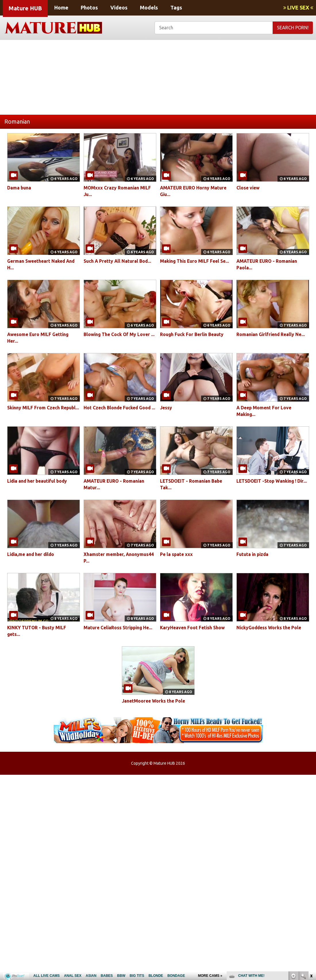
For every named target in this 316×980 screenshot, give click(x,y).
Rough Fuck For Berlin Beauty (193, 334)
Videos (119, 7)
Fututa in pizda (253, 554)
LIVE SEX (298, 7)
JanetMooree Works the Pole (154, 701)
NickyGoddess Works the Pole (270, 628)
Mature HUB (25, 8)
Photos (89, 7)
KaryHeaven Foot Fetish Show (193, 628)
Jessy (166, 408)
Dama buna (19, 188)
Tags (176, 7)
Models (149, 7)
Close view (248, 188)
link (311, 890)
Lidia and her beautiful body (39, 481)
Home (61, 7)
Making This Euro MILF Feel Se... (196, 261)
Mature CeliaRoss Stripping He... (120, 628)
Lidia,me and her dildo (32, 554)
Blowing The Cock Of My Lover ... (120, 334)
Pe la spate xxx (177, 554)
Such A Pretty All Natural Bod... (118, 261)
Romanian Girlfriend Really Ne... (272, 334)
